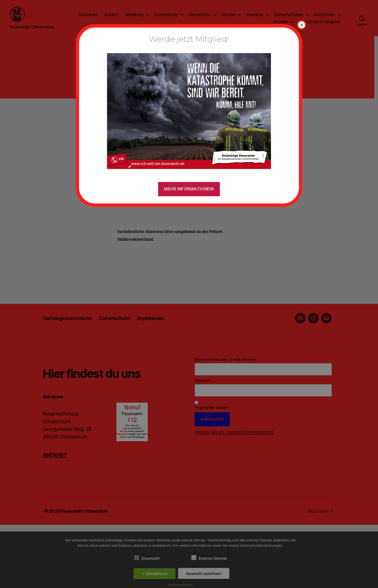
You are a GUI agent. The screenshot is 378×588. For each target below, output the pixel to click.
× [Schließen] (302, 25)
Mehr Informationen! (189, 189)
